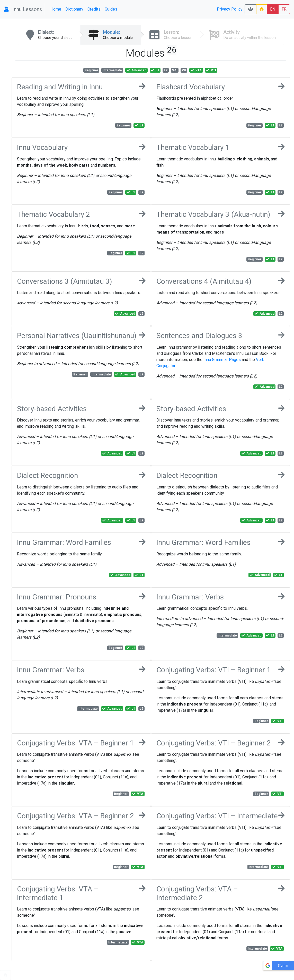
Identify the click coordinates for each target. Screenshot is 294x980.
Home (56, 9)
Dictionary (74, 9)
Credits (94, 9)
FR (284, 9)
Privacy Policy (230, 9)
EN (273, 9)
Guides (111, 9)
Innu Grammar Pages (222, 360)
